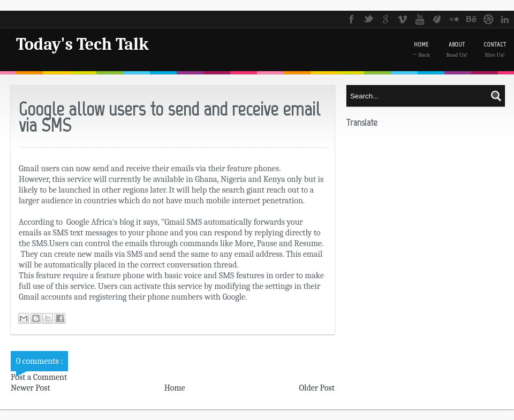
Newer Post (31, 388)
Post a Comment (39, 377)
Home (175, 388)
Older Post (317, 388)
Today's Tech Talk (82, 44)
